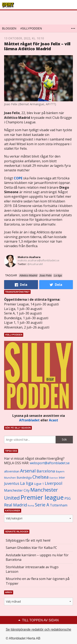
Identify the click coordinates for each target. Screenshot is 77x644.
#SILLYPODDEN (31, 28)
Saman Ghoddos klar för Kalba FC (31, 548)
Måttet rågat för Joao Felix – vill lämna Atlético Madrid (37, 46)
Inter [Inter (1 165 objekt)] (62, 477)
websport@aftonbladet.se (50, 463)
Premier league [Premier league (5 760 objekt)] (42, 497)
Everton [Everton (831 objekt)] (54, 478)
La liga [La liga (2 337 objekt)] (27, 483)
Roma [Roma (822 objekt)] (31, 506)
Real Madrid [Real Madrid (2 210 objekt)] (16, 505)
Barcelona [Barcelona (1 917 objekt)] (46, 471)
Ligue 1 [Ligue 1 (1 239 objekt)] (39, 484)
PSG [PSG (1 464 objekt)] (68, 498)
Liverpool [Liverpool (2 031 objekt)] (53, 483)
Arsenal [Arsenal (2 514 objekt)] (28, 471)
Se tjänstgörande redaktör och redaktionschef (39, 629)
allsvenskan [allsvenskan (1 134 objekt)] (12, 471)
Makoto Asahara (29, 257)
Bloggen (9, 28)
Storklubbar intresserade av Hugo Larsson (32, 569)
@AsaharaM (35, 264)
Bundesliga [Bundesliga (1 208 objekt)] (24, 477)
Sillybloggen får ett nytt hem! (28, 540)
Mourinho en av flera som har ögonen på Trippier (38, 581)
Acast (53, 420)
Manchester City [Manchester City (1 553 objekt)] (17, 490)
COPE (18, 178)
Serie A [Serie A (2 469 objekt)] (42, 505)
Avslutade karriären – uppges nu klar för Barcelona (37, 557)
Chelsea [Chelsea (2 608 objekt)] (41, 477)
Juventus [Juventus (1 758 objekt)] (12, 483)
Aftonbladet (29, 420)
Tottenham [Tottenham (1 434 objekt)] (59, 505)
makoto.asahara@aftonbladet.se (38, 260)
